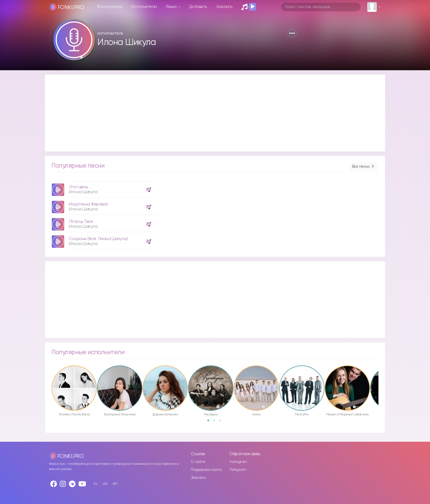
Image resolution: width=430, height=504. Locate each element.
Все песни (364, 167)
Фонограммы (110, 7)
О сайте (198, 462)
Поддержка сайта (206, 470)
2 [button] (216, 422)
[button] (292, 33)
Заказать (224, 7)
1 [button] (210, 422)
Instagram (238, 462)
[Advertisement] (210, 113)
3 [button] (222, 422)
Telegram (238, 470)
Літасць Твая (81, 222)
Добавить (198, 7)
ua (105, 484)
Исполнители (144, 7)
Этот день (78, 187)
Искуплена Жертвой (88, 204)
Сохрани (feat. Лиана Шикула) (98, 239)
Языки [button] (172, 7)
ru (95, 484)
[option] (103, 213)
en (115, 484)
